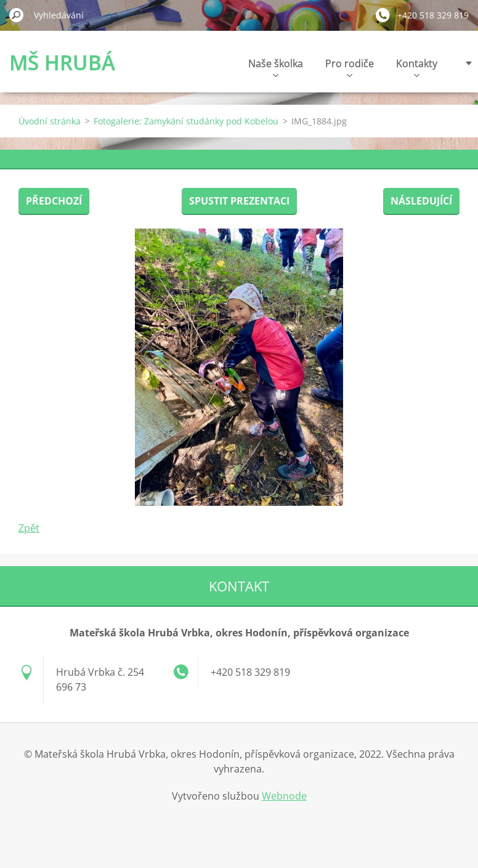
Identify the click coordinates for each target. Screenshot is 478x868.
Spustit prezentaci (239, 201)
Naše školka (276, 67)
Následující (421, 201)
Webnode (284, 796)
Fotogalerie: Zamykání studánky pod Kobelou (186, 121)
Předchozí (54, 201)
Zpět (29, 528)
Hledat (17, 15)
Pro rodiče (350, 67)
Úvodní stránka (50, 121)
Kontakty (417, 67)
